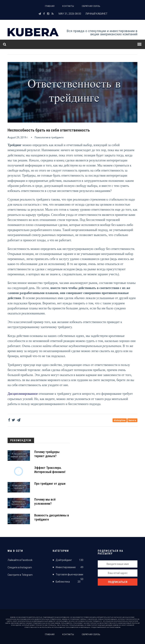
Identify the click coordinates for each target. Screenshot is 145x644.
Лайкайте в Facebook (20, 560)
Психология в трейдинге (49, 137)
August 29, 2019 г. (18, 137)
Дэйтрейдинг (70, 560)
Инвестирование (70, 568)
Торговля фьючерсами (70, 575)
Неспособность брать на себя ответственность (51, 130)
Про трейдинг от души (50, 483)
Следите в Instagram (20, 567)
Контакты (68, 6)
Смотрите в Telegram (20, 575)
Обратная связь (91, 6)
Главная (50, 6)
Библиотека (68, 582)
